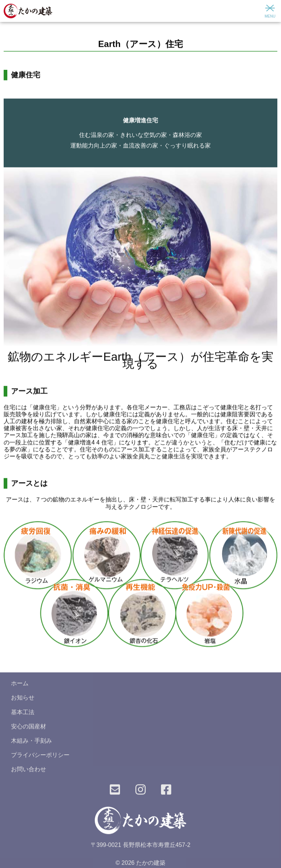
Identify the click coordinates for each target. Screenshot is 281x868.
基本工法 (23, 714)
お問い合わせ (29, 771)
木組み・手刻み (31, 743)
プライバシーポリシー (40, 757)
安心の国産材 (29, 729)
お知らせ (23, 700)
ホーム (20, 685)
